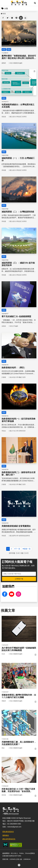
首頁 (3, 14)
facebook (3, 18)
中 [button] (21, 18)
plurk (12, 18)
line (16, 18)
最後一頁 (27, 549)
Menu (3, 3)
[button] (35, 3)
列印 (25, 18)
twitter (8, 18)
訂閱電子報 (19, 579)
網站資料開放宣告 (9, 839)
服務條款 (6, 835)
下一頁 (17, 549)
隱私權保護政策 (8, 832)
